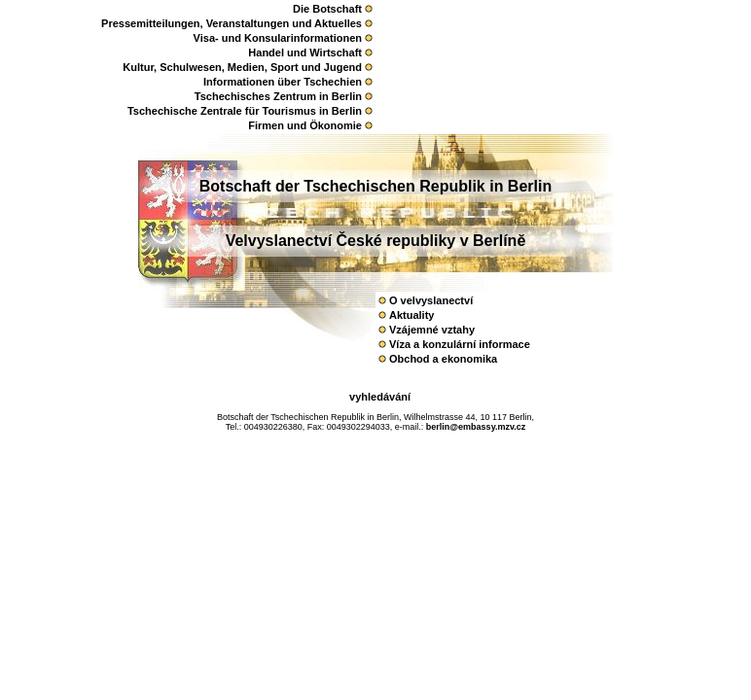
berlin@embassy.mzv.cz (476, 427)
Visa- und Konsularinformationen (278, 38)
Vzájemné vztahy (432, 330)
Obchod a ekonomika (443, 359)
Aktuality (411, 315)
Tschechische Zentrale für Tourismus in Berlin (245, 111)
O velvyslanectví (431, 300)
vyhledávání (380, 397)
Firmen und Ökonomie (305, 125)
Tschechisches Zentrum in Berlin (278, 96)
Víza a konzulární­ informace (460, 344)
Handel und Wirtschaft (305, 52)
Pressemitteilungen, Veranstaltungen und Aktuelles (232, 23)
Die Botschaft (327, 9)
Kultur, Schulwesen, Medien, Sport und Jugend (242, 67)
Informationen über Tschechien (283, 82)
